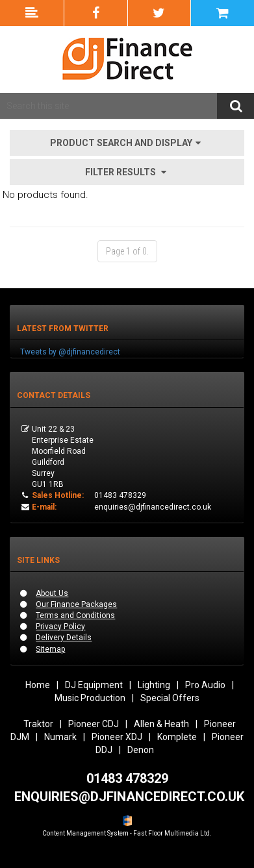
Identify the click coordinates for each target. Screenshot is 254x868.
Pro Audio (205, 685)
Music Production (90, 698)
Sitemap (50, 649)
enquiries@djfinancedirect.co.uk (153, 507)
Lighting (154, 685)
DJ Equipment (94, 685)
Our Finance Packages (76, 604)
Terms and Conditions (75, 615)
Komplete (177, 737)
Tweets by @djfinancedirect (70, 352)
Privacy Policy (60, 626)
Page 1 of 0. (127, 251)
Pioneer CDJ (94, 724)
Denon (141, 750)
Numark (60, 737)
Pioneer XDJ (117, 737)
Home (38, 685)
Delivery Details (64, 638)
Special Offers (170, 698)
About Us (52, 593)
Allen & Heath (161, 724)
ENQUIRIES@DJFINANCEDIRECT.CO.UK (129, 797)
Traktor (38, 724)
